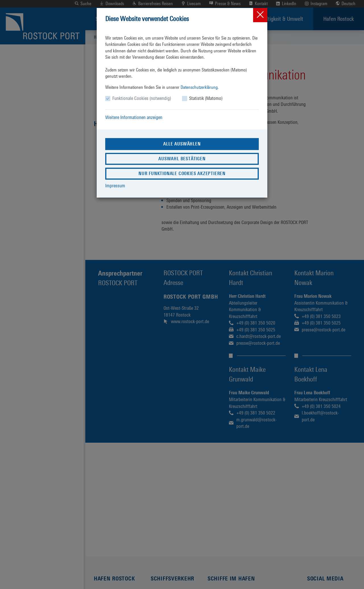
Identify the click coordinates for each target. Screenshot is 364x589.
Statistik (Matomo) (206, 98)
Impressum (115, 186)
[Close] (260, 15)
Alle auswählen (182, 144)
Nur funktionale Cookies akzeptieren (182, 174)
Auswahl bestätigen (182, 159)
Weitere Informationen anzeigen (134, 117)
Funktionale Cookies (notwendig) (142, 98)
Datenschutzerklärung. (200, 87)
